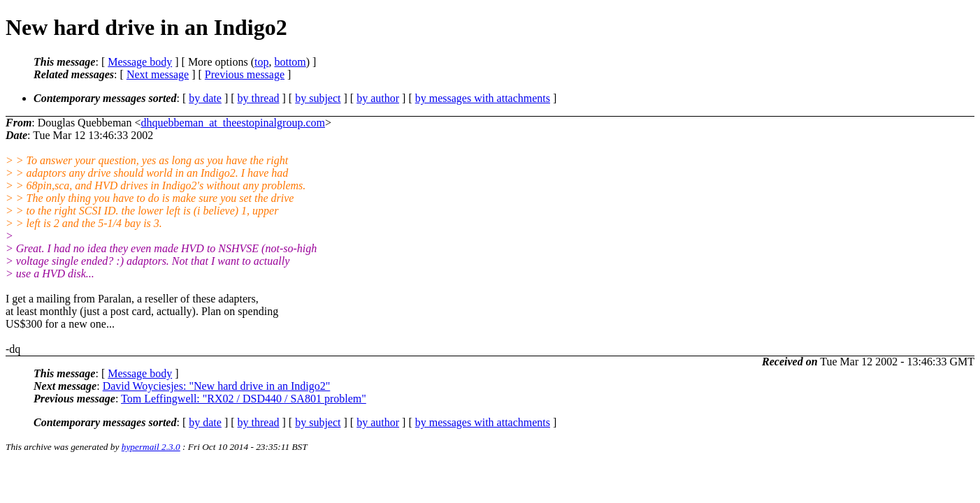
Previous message (245, 74)
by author (378, 98)
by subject (318, 98)
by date (205, 98)
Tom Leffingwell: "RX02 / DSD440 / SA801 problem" (244, 399)
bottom (290, 62)
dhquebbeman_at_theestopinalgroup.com (232, 123)
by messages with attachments (483, 98)
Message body (140, 62)
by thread (259, 98)
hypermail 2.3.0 (151, 447)
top (261, 62)
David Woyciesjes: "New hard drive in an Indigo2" (217, 386)
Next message (158, 74)
